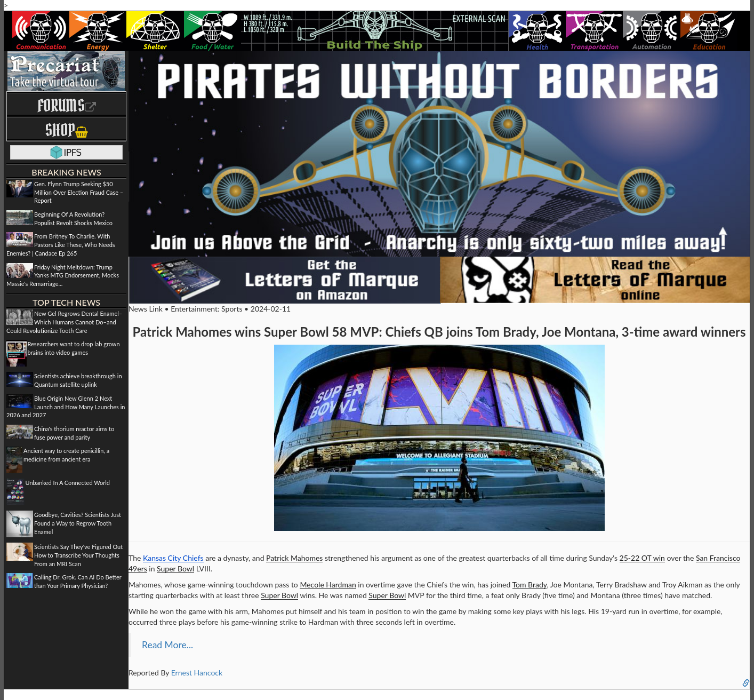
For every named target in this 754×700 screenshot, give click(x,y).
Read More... (167, 645)
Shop (66, 130)
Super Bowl (175, 568)
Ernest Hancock (197, 673)
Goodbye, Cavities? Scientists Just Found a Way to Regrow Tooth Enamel (78, 523)
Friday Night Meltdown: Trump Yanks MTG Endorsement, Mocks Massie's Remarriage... (63, 275)
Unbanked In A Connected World (68, 483)
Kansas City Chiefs (173, 558)
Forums (67, 105)
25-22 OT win (642, 558)
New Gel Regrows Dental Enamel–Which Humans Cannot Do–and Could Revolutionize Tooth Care (64, 322)
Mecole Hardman (328, 584)
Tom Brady (530, 584)
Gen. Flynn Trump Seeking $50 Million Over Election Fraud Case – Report (79, 192)
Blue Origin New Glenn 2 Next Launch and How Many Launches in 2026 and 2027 (66, 407)
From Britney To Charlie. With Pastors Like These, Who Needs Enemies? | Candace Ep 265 (61, 244)
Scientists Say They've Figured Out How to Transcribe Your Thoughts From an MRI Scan (78, 555)
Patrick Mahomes (294, 558)
